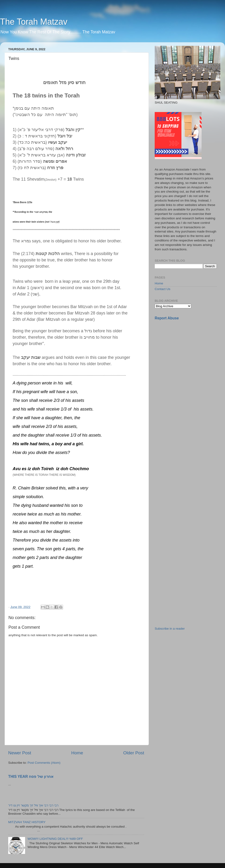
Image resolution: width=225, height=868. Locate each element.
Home (77, 753)
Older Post (134, 753)
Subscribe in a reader (170, 629)
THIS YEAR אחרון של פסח (31, 777)
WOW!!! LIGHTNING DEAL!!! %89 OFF (55, 839)
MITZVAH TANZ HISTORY (27, 822)
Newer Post (20, 753)
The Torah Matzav (34, 22)
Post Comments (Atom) (44, 763)
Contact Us (163, 289)
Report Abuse (167, 318)
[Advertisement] (170, 398)
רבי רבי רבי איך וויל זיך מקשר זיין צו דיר (33, 805)
